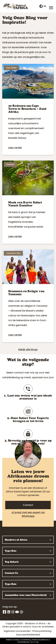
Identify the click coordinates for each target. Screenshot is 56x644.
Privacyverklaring (42, 631)
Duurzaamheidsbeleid (28, 635)
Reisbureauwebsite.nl (40, 640)
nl (43, 6)
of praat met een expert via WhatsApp (28, 514)
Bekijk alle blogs (28, 349)
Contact (28, 505)
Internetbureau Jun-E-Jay (28, 642)
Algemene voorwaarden (17, 631)
